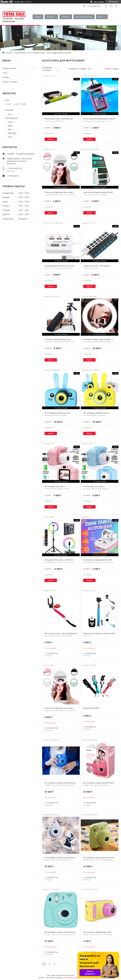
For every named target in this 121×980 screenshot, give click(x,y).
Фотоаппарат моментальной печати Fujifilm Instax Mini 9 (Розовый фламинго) (99, 785)
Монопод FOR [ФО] (91, 708)
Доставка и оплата (84, 17)
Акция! (38, 17)
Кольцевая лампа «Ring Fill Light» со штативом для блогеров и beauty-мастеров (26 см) (98, 342)
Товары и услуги (9, 68)
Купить (51, 139)
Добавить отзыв (111, 6)
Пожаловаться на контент (73, 978)
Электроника (20, 53)
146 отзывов (99, 2)
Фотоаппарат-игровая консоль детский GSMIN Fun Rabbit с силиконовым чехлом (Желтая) (96, 415)
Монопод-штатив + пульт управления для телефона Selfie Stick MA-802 (61, 635)
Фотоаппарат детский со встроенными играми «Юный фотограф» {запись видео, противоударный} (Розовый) (57, 490)
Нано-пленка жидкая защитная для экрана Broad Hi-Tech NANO (98, 193)
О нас (5, 73)
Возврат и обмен (10, 82)
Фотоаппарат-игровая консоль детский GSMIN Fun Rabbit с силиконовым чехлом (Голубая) (58, 415)
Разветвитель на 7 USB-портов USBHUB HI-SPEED (96, 267)
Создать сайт (19, 2)
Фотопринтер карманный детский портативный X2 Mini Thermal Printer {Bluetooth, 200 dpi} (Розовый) (98, 562)
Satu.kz (72, 975)
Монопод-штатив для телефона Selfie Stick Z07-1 (99, 635)
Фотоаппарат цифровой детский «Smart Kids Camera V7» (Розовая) (97, 933)
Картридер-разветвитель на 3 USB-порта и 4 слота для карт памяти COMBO (60, 268)
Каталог (50, 17)
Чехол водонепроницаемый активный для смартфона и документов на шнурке (99, 121)
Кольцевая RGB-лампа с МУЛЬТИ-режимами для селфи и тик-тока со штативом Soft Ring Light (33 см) (59, 562)
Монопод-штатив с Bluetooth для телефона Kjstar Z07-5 (59, 120)
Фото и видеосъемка (36, 53)
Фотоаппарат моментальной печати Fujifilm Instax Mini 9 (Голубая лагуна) (60, 933)
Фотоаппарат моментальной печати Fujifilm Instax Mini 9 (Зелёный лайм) (99, 859)
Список (116, 69)
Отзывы (6, 77)
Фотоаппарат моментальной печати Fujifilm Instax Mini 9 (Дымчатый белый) (60, 860)
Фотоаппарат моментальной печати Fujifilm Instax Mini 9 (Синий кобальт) (60, 784)
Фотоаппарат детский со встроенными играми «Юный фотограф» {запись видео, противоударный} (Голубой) (95, 490)
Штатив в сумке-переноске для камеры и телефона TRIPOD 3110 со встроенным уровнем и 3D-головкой (60, 342)
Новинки (66, 17)
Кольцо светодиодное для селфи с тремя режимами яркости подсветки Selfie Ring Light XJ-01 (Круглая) (60, 195)
